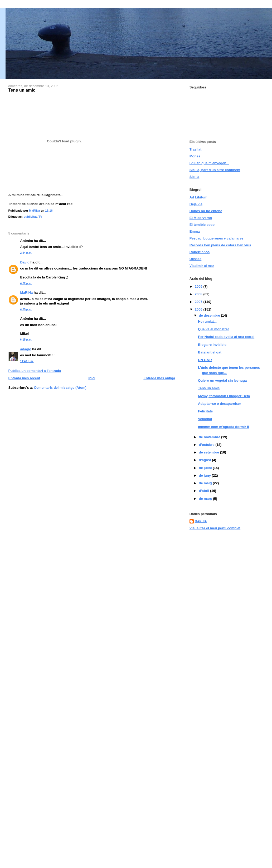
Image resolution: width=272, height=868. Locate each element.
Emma (195, 231)
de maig (206, 483)
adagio (26, 349)
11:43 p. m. (27, 361)
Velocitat (205, 419)
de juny (205, 475)
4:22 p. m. (26, 283)
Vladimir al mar (202, 266)
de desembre (210, 315)
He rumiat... (207, 321)
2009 (199, 286)
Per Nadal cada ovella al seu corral (226, 337)
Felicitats (205, 411)
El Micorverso (201, 218)
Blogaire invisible (212, 345)
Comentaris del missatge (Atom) (60, 388)
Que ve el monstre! (213, 329)
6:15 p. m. (26, 340)
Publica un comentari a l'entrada (35, 371)
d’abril (204, 491)
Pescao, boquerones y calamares (217, 238)
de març (206, 499)
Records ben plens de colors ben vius (220, 245)
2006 (199, 309)
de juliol (206, 468)
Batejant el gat (210, 352)
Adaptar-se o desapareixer (219, 404)
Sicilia (195, 177)
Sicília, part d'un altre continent (215, 170)
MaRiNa (27, 293)
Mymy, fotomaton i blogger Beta (224, 396)
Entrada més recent (24, 378)
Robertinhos (200, 252)
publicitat (30, 217)
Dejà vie (196, 204)
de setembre (209, 452)
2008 (199, 294)
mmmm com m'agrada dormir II (223, 427)
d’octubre (207, 445)
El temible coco (202, 225)
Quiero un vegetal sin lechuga (222, 380)
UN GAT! (205, 360)
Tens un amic (209, 388)
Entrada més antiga (159, 378)
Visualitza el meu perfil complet (215, 528)
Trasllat (196, 149)
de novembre (210, 437)
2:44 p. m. (26, 253)
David (25, 262)
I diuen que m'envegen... (209, 163)
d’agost (205, 460)
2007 (199, 302)
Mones (195, 156)
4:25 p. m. (26, 309)
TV (40, 217)
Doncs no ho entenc (206, 211)
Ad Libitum (198, 197)
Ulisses (196, 259)
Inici (92, 378)
